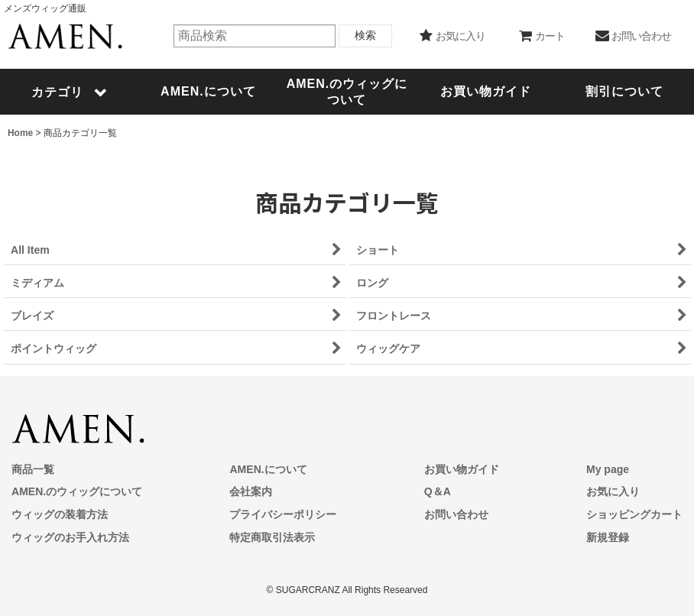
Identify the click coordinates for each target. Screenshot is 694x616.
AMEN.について (268, 469)
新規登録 (608, 537)
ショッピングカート (634, 514)
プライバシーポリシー (283, 514)
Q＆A (438, 491)
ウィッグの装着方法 (60, 514)
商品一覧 (33, 469)
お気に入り (613, 491)
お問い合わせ (456, 514)
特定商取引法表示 (272, 537)
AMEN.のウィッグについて (77, 491)
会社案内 (251, 491)
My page (608, 469)
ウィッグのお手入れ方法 (70, 537)
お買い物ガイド (462, 469)
